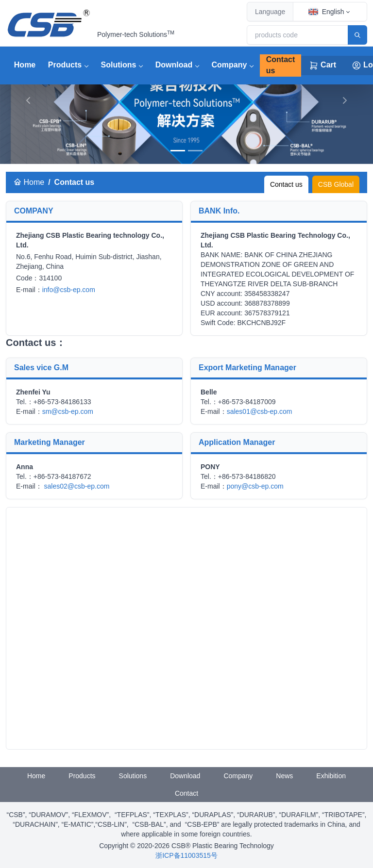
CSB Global (336, 184)
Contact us (281, 65)
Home (25, 65)
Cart (322, 66)
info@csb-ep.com (69, 290)
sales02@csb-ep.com (77, 486)
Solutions (119, 65)
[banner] (178, 151)
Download (174, 65)
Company (229, 65)
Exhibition (331, 776)
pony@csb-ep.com (255, 486)
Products (65, 65)
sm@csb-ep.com (68, 411)
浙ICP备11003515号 (186, 855)
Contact (186, 793)
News (284, 776)
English (326, 12)
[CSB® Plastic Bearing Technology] (50, 23)
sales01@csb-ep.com (260, 411)
